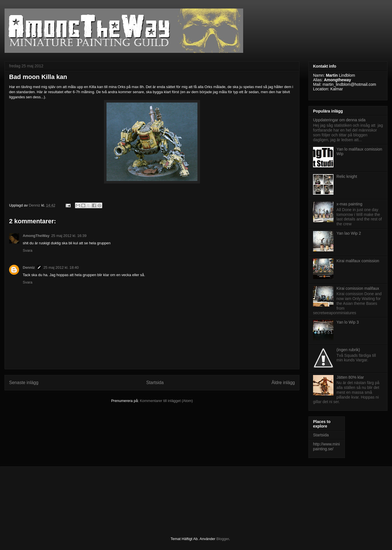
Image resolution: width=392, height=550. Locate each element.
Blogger (223, 539)
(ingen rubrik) (348, 350)
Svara (28, 250)
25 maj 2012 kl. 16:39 (69, 236)
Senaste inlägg (24, 383)
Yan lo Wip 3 (348, 322)
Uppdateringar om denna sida (339, 120)
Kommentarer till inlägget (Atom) (166, 401)
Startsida (155, 383)
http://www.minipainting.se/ (326, 446)
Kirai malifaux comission (358, 261)
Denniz (29, 267)
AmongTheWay (36, 236)
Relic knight (347, 176)
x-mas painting (350, 204)
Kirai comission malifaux (358, 288)
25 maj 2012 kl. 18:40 (61, 267)
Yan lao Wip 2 (349, 233)
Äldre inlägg (283, 383)
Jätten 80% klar (350, 377)
